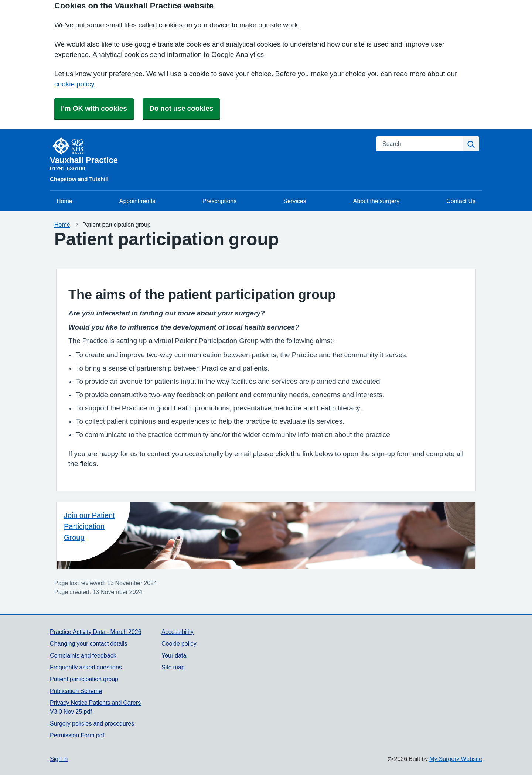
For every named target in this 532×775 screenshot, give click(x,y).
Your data (174, 655)
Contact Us (461, 201)
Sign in (59, 759)
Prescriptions (219, 201)
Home (64, 201)
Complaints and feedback (83, 655)
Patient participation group (84, 679)
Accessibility (178, 632)
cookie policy (74, 84)
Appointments (137, 201)
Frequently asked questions (86, 667)
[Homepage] (209, 150)
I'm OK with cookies (94, 108)
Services (295, 201)
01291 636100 (68, 168)
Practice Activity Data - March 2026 (96, 632)
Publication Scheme (76, 691)
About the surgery (376, 201)
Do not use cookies (181, 108)
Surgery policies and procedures (92, 723)
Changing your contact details (88, 643)
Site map (173, 667)
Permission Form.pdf (77, 735)
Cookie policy (179, 643)
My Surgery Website (456, 759)
